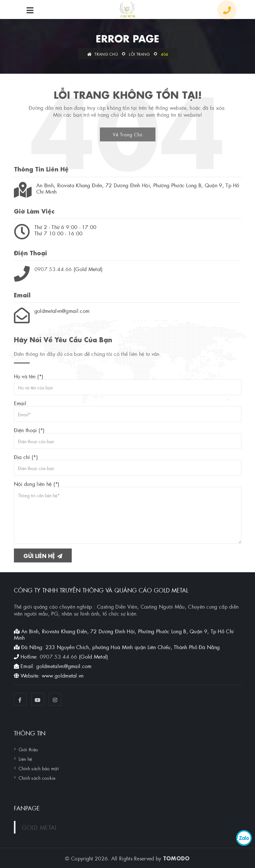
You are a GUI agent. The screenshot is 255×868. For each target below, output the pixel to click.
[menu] (30, 10)
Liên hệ (25, 759)
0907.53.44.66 (53, 269)
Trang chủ (103, 54)
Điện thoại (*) (128, 438)
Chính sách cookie (37, 778)
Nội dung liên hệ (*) (128, 512)
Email (128, 411)
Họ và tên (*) (128, 384)
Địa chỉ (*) (128, 465)
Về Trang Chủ (128, 134)
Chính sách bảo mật (39, 768)
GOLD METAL (39, 827)
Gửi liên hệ (43, 555)
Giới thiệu (28, 749)
